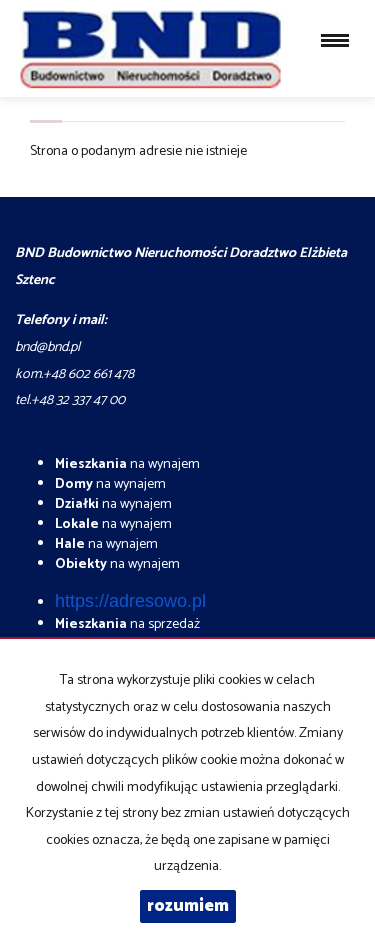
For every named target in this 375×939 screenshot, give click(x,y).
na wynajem (127, 464)
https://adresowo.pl (130, 601)
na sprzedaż (127, 624)
